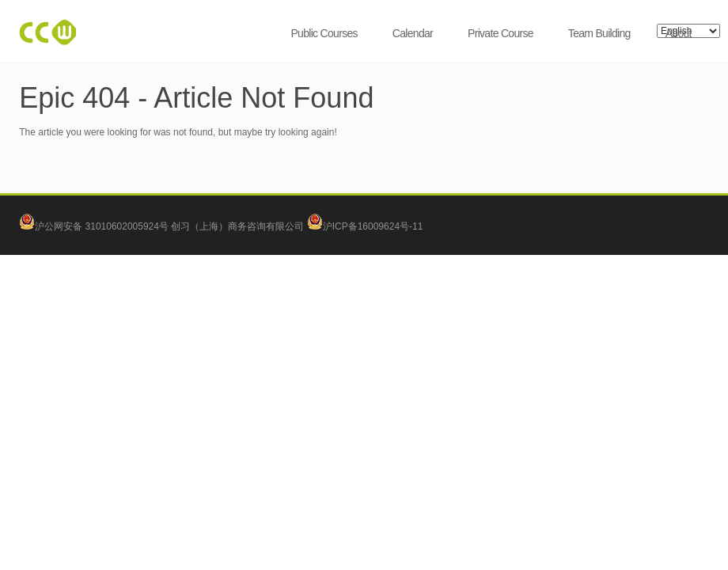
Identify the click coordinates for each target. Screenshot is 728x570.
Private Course (500, 33)
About (679, 33)
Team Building (599, 33)
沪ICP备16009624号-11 (365, 226)
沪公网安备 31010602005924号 (102, 226)
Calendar (413, 33)
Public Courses (324, 33)
